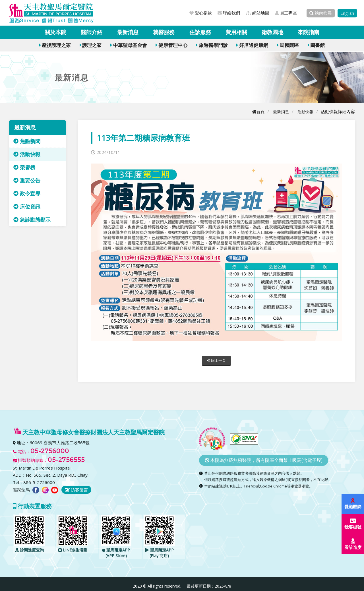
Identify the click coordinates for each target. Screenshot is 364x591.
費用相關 (236, 32)
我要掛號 (353, 524)
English (347, 13)
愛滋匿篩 (353, 504)
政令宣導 (27, 193)
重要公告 (27, 180)
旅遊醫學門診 (212, 45)
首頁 (256, 111)
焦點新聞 (27, 141)
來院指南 (309, 32)
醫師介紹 (92, 32)
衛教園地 (272, 32)
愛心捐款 (201, 13)
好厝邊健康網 (252, 45)
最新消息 (128, 32)
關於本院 (55, 32)
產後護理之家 (55, 45)
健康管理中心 (171, 45)
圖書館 (316, 45)
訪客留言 (76, 490)
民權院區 (288, 45)
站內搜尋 (321, 13)
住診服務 (200, 32)
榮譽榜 (24, 167)
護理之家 (91, 45)
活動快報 (305, 111)
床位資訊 (27, 206)
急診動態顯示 (32, 220)
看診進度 (353, 544)
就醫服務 (164, 32)
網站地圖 (258, 13)
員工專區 (286, 13)
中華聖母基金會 (129, 45)
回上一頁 (216, 361)
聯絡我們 (229, 13)
